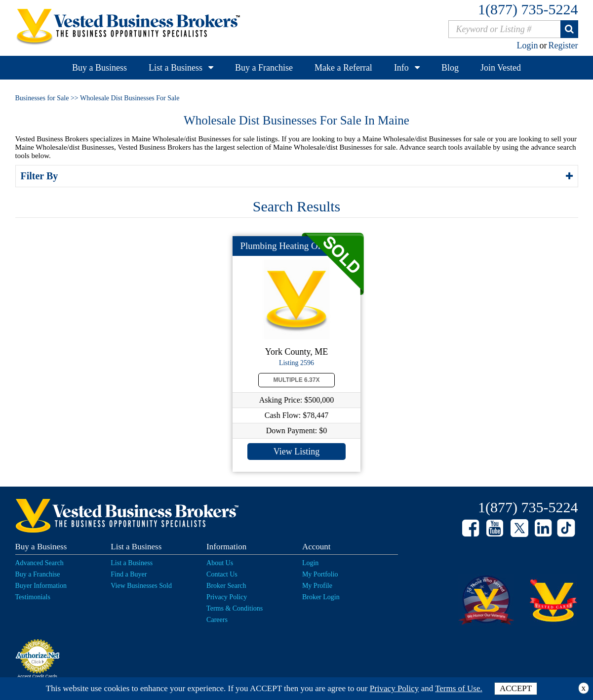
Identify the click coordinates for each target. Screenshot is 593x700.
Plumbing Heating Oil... (285, 246)
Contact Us (222, 574)
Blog (450, 68)
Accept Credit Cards (37, 676)
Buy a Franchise (264, 68)
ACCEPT (516, 688)
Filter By (41, 176)
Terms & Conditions (235, 608)
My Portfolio (320, 574)
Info (401, 68)
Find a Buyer (129, 574)
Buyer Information (41, 586)
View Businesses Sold (141, 586)
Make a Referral (343, 68)
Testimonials (33, 597)
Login (528, 45)
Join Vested (501, 68)
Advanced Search (40, 563)
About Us (220, 563)
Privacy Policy (227, 597)
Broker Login (321, 597)
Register (563, 45)
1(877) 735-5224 (528, 9)
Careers (217, 620)
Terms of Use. (459, 688)
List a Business (176, 68)
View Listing (296, 452)
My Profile (317, 586)
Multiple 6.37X (297, 380)
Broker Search (226, 586)
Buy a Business (99, 68)
